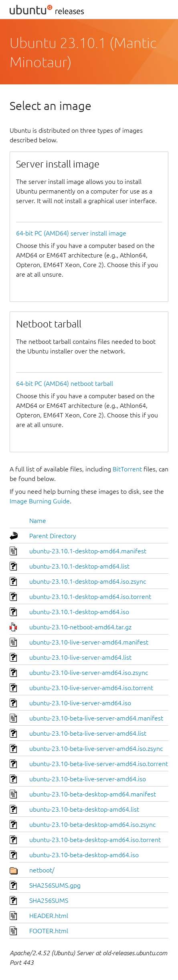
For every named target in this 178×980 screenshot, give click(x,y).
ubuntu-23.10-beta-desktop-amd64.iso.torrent (95, 840)
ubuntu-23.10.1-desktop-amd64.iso (79, 612)
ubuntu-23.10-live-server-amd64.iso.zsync (89, 673)
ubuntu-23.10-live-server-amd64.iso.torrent (91, 688)
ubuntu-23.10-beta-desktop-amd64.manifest (93, 794)
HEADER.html (49, 916)
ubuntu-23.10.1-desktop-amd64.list (79, 566)
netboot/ (42, 870)
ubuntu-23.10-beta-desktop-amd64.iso (84, 855)
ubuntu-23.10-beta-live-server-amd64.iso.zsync (96, 748)
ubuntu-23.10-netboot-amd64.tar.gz (80, 627)
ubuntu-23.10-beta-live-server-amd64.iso (88, 779)
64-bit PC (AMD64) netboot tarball (65, 383)
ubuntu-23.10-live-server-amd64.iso (80, 703)
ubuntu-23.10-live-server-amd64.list (80, 657)
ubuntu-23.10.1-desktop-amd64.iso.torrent (90, 597)
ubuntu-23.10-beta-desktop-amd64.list (84, 809)
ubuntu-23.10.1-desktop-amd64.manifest (88, 551)
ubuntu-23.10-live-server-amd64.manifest (89, 642)
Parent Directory (53, 536)
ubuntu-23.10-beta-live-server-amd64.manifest (96, 718)
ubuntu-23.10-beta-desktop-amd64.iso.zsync (92, 824)
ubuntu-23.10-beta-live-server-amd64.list (88, 733)
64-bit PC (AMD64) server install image (71, 233)
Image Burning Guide (40, 501)
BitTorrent (127, 469)
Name (38, 521)
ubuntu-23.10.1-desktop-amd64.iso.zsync (88, 581)
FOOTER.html (49, 931)
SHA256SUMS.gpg (55, 885)
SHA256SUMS (49, 900)
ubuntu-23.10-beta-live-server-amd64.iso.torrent (99, 764)
